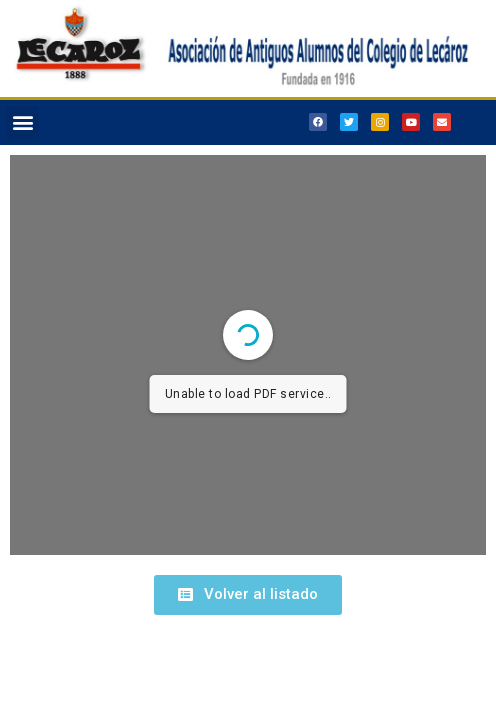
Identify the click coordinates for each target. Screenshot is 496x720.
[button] (22, 122)
